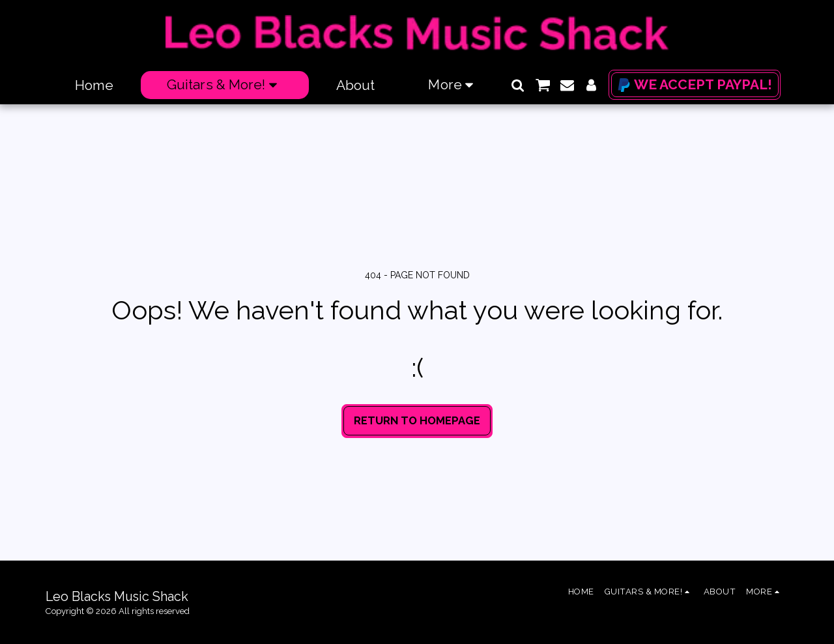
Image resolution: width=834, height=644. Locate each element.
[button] (518, 85)
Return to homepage (417, 420)
